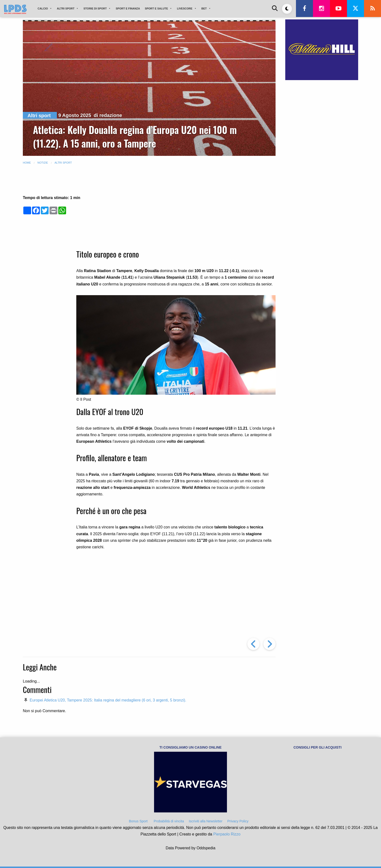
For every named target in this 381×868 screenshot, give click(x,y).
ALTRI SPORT (68, 8)
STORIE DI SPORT (97, 8)
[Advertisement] (176, 209)
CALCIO (45, 8)
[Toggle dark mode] (287, 9)
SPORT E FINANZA (128, 8)
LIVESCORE (187, 8)
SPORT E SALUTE (158, 8)
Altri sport (39, 116)
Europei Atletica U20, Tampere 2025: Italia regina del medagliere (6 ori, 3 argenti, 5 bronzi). (108, 700)
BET (206, 8)
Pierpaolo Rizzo (227, 834)
